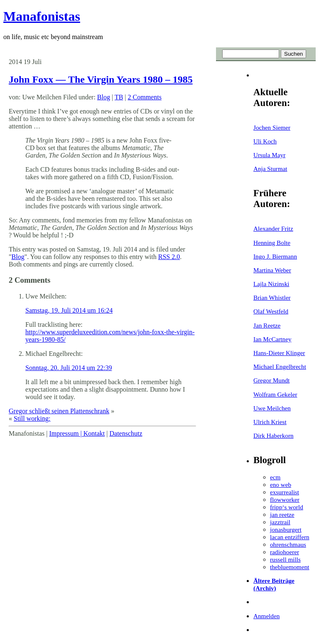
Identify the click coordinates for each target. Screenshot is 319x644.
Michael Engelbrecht (280, 366)
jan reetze (282, 514)
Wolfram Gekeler (275, 394)
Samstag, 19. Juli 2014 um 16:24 (69, 310)
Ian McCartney (272, 339)
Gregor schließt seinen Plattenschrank (59, 411)
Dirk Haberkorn (274, 436)
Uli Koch (265, 141)
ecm (275, 477)
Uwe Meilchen (272, 408)
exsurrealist (285, 492)
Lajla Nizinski (271, 284)
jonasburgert (286, 529)
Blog (104, 97)
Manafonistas (42, 16)
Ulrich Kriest (270, 422)
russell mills (285, 559)
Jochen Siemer (272, 127)
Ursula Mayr (269, 155)
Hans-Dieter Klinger (279, 353)
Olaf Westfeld (271, 311)
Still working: (32, 418)
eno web (281, 485)
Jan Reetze (267, 325)
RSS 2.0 (169, 257)
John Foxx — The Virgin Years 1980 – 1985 (101, 79)
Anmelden (266, 616)
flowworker (285, 500)
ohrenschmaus (288, 544)
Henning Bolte (272, 243)
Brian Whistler (272, 297)
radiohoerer (285, 552)
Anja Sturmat (270, 169)
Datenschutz (126, 433)
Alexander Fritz (273, 228)
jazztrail (280, 522)
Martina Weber (272, 270)
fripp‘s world (287, 507)
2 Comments (145, 97)
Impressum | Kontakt (77, 433)
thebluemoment (290, 567)
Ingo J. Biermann (275, 256)
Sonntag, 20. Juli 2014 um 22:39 (69, 368)
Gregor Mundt (271, 380)
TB (119, 97)
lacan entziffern (290, 537)
